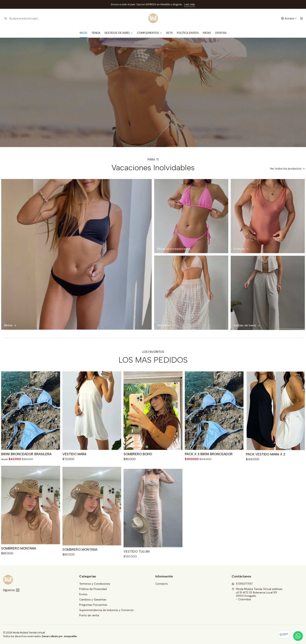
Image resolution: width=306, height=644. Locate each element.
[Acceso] (289, 18)
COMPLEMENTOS (149, 33)
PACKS (207, 33)
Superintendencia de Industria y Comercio (106, 610)
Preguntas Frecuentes (93, 605)
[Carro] (301, 18)
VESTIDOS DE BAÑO (119, 33)
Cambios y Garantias (93, 599)
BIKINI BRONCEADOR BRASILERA (26, 473)
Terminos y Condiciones (95, 584)
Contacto (162, 584)
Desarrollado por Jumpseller (59, 636)
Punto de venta (89, 615)
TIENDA (96, 33)
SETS (169, 33)
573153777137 (242, 584)
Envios (83, 594)
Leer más (189, 4)
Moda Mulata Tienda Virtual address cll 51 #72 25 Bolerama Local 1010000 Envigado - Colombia (257, 594)
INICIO (83, 33)
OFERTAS (221, 33)
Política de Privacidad (93, 589)
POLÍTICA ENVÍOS (188, 33)
